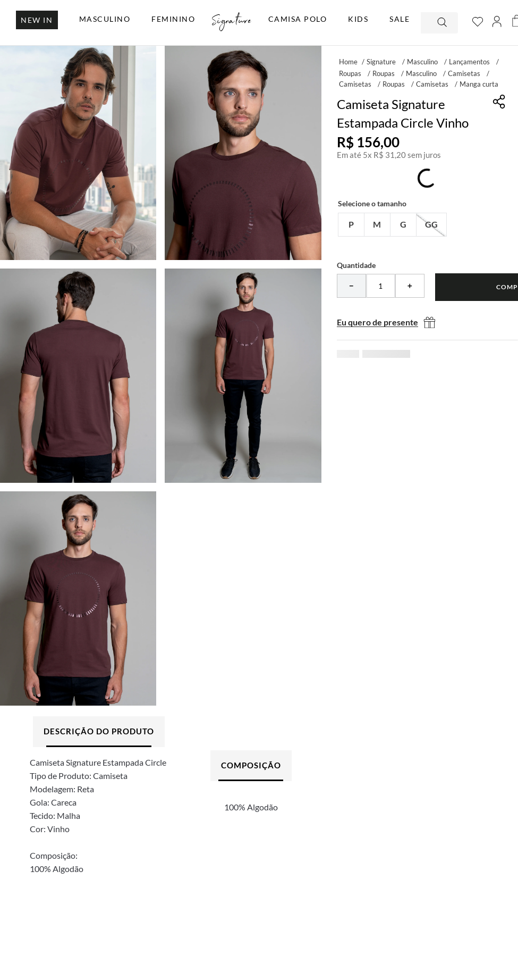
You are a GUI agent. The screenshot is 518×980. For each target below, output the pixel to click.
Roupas (350, 73)
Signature (381, 62)
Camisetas (464, 73)
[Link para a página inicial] (348, 61)
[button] (351, 225)
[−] (351, 286)
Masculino (422, 62)
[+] (410, 286)
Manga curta (479, 84)
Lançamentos (469, 62)
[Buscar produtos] (443, 23)
